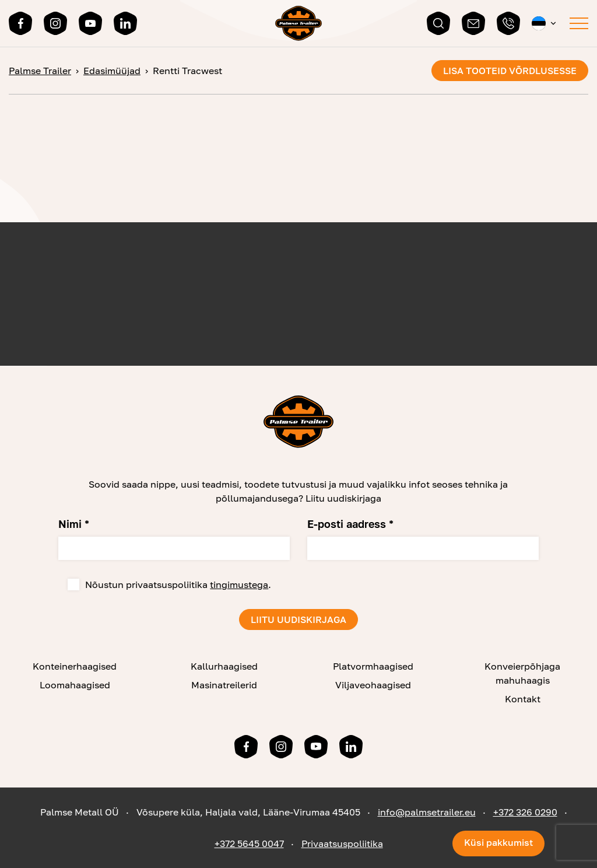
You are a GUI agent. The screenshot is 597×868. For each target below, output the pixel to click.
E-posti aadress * (350, 524)
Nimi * (74, 524)
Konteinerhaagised (75, 666)
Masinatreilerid (224, 685)
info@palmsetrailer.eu (427, 812)
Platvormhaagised (373, 666)
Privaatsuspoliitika (342, 843)
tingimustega (239, 584)
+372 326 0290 (525, 812)
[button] (545, 23)
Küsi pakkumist (498, 842)
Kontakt (523, 699)
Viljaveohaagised (373, 685)
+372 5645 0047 (249, 843)
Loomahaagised (75, 685)
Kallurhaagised (224, 666)
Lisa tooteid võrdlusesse (510, 71)
